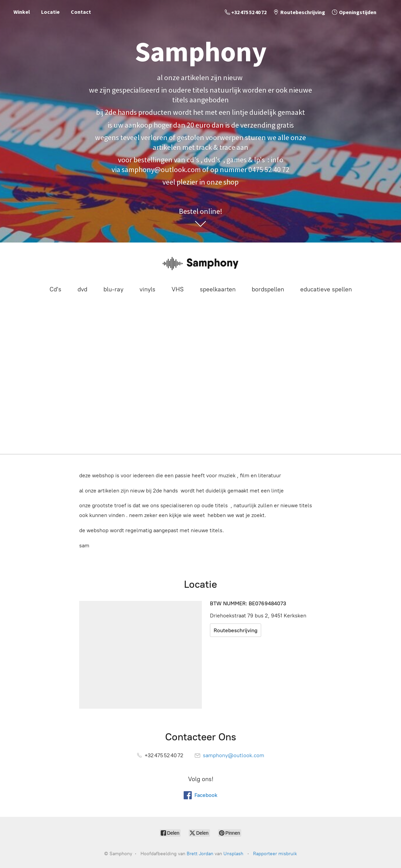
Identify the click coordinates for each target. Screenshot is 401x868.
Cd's (55, 289)
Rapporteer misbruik (275, 854)
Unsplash (233, 854)
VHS (178, 289)
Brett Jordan (200, 854)
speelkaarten (218, 289)
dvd (82, 289)
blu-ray (113, 289)
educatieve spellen (326, 289)
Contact (81, 12)
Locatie (50, 12)
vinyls (147, 289)
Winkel (22, 12)
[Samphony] (201, 263)
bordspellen (268, 289)
